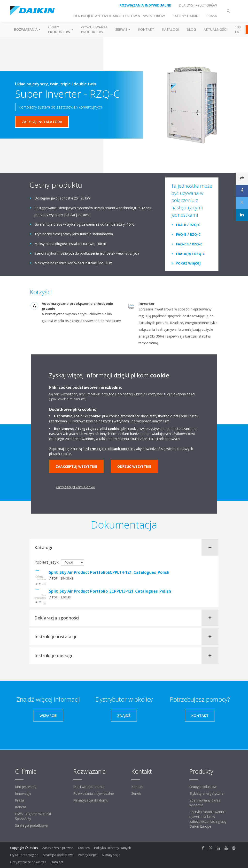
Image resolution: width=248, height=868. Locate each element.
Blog (191, 29)
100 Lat (238, 29)
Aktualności (215, 29)
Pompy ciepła (88, 855)
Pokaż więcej (188, 263)
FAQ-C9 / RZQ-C (189, 244)
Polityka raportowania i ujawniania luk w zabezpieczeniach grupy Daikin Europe (208, 819)
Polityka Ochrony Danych (113, 848)
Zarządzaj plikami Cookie (75, 487)
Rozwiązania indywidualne (93, 793)
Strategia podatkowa (31, 825)
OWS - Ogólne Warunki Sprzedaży (33, 816)
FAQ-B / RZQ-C (188, 234)
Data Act (57, 862)
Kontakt (146, 29)
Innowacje (23, 793)
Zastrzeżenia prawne (58, 848)
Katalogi (170, 29)
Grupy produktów (203, 787)
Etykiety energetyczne (206, 793)
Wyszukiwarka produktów (94, 29)
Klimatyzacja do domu (91, 800)
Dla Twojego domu (88, 787)
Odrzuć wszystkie (134, 467)
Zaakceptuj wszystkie (76, 467)
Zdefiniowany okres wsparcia (205, 803)
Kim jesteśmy (26, 787)
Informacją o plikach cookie (109, 449)
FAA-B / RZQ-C (188, 225)
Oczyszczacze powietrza (28, 862)
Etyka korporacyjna (24, 855)
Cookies (84, 848)
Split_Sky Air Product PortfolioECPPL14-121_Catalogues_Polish (109, 572)
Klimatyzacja (111, 855)
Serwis (136, 793)
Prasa (19, 800)
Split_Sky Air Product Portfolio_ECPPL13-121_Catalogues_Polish (110, 591)
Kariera (21, 807)
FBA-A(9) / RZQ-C (190, 254)
